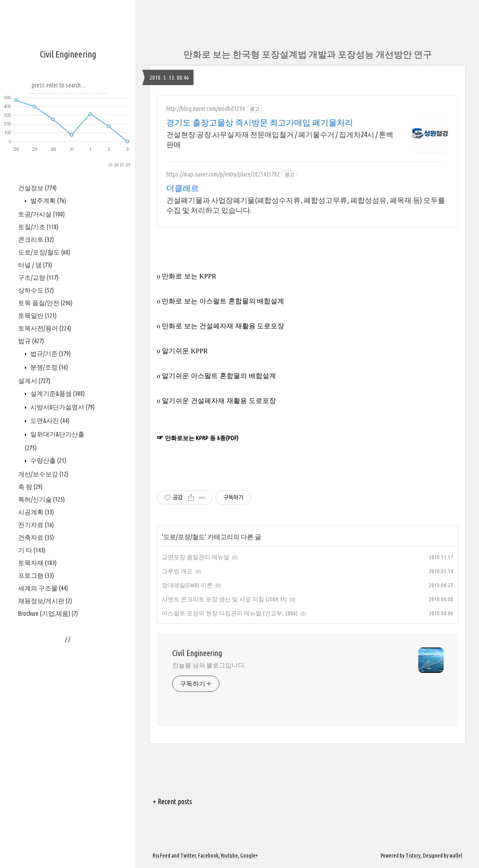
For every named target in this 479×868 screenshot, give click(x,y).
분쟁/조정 (48, 367)
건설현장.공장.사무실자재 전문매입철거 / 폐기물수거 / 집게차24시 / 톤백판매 (280, 139)
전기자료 (36, 525)
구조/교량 (38, 278)
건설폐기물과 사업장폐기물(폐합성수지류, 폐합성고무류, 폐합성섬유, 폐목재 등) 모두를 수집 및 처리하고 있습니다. (306, 205)
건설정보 (37, 188)
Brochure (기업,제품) (48, 614)
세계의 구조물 (43, 588)
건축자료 (36, 537)
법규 (31, 341)
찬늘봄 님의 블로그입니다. (209, 665)
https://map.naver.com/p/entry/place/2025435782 (223, 174)
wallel (456, 856)
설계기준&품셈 (57, 393)
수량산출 (48, 460)
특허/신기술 (41, 499)
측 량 (30, 487)
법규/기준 (50, 354)
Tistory (413, 856)
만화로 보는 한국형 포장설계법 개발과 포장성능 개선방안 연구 (308, 54)
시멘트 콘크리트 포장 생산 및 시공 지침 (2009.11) (224, 599)
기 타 (32, 550)
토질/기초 (38, 227)
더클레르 (183, 188)
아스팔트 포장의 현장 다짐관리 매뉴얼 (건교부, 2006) (230, 613)
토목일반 (37, 316)
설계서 (34, 381)
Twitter (188, 856)
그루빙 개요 (177, 571)
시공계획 (36, 512)
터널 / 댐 (35, 265)
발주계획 (48, 201)
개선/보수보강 (43, 474)
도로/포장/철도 (44, 252)
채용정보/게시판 (45, 601)
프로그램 (36, 575)
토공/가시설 (41, 214)
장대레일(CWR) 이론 (187, 585)
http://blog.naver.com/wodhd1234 (206, 109)
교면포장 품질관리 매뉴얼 (196, 557)
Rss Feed (162, 856)
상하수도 (36, 290)
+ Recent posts (172, 801)
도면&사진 (49, 421)
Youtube (229, 856)
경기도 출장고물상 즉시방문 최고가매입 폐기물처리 (260, 122)
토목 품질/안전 (45, 303)
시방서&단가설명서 (62, 407)
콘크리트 (36, 240)
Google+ (249, 856)
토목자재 (37, 563)
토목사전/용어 (45, 328)
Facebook (208, 856)
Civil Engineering (68, 54)
